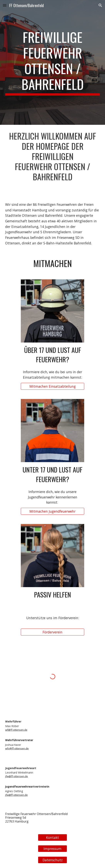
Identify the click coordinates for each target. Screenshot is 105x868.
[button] (5, 5)
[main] (52, 62)
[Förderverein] (52, 632)
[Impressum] (52, 849)
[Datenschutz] (52, 860)
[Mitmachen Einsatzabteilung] (52, 386)
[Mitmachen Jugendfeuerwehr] (52, 511)
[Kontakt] (52, 837)
